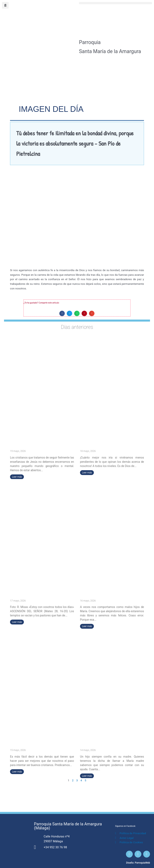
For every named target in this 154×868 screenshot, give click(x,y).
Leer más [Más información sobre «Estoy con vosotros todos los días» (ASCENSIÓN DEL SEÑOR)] (17, 622)
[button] (115, 3)
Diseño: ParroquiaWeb (138, 863)
